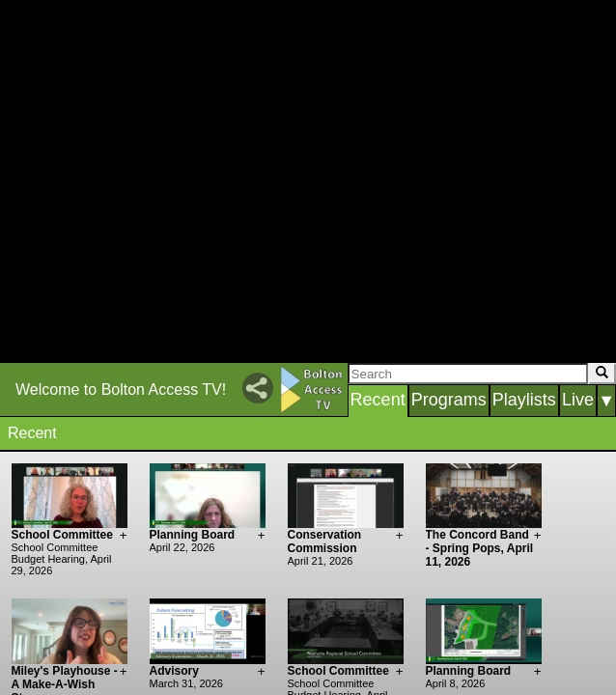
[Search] (468, 374)
